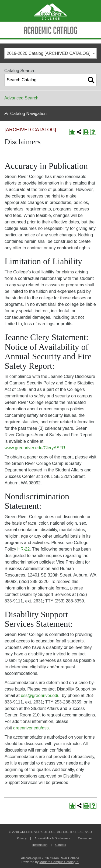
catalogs (32, 858)
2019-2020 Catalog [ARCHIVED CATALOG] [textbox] (49, 53)
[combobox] (50, 53)
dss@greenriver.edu (40, 696)
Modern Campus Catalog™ (59, 862)
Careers (61, 845)
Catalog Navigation (28, 114)
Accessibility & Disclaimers (52, 838)
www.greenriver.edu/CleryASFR (35, 448)
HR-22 (23, 549)
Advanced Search (21, 98)
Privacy (22, 838)
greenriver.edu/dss (31, 728)
